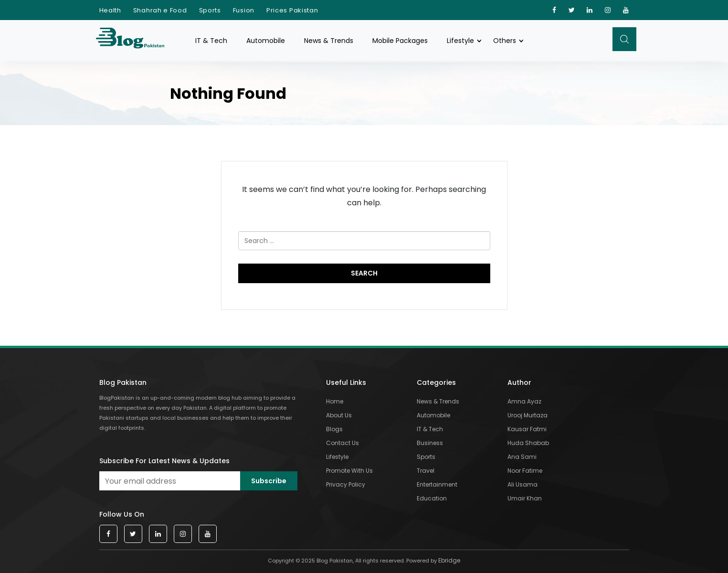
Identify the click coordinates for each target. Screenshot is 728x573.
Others (505, 41)
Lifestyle (460, 41)
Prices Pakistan (292, 10)
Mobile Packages (400, 41)
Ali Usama (522, 484)
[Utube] (626, 10)
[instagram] (608, 10)
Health (110, 10)
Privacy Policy (346, 484)
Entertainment (437, 484)
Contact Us (343, 443)
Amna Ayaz (524, 401)
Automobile (266, 41)
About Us (339, 415)
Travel (426, 471)
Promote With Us (349, 471)
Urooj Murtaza (528, 415)
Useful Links (346, 382)
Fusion (244, 10)
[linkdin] (590, 10)
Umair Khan (525, 498)
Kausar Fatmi (527, 429)
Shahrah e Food (160, 10)
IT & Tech (211, 41)
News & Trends (329, 41)
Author (519, 382)
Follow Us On (122, 514)
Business (430, 443)
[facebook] (554, 10)
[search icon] (624, 39)
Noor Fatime (525, 471)
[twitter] (572, 10)
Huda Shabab (528, 443)
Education (432, 498)
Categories (436, 382)
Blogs (334, 429)
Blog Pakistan (123, 382)
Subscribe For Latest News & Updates (164, 461)
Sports (210, 10)
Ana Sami (522, 457)
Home (335, 401)
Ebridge (449, 560)
